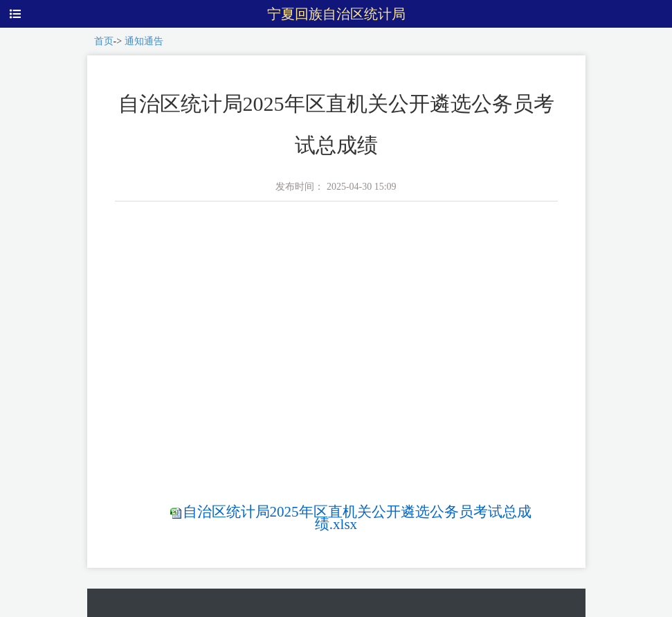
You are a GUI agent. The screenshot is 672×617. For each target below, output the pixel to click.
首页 (104, 41)
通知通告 (144, 41)
